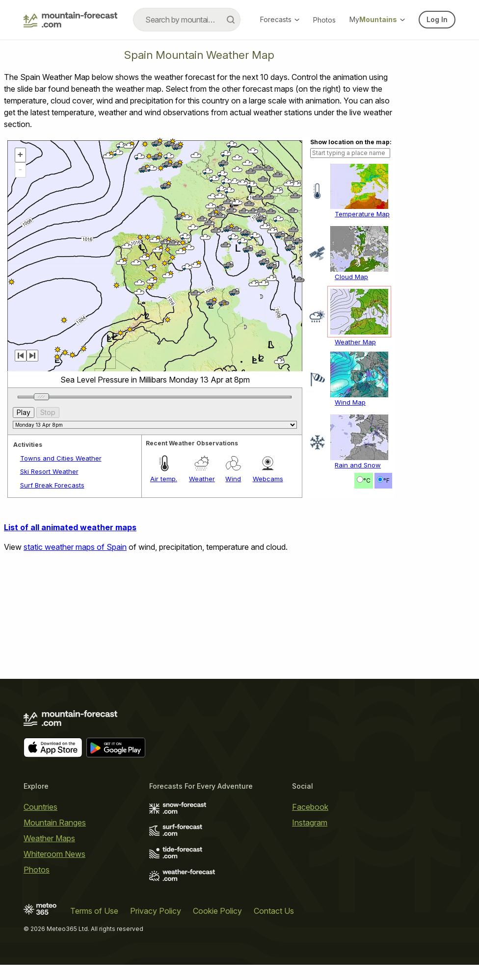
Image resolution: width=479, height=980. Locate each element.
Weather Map (355, 472)
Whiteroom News (54, 869)
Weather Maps (49, 853)
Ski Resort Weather (49, 602)
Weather (202, 609)
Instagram (310, 837)
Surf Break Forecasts (52, 616)
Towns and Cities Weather (61, 589)
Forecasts (280, 19)
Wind (233, 609)
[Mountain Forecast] (70, 20)
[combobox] (187, 20)
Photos (324, 20)
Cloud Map (351, 407)
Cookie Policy (217, 926)
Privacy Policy (156, 926)
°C (367, 611)
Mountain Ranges (55, 837)
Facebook (310, 822)
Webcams (268, 609)
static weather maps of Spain (75, 677)
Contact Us (274, 926)
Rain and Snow (358, 595)
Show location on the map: (351, 272)
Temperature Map (362, 344)
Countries (40, 822)
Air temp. (164, 609)
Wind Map (350, 533)
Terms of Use (94, 926)
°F (386, 611)
